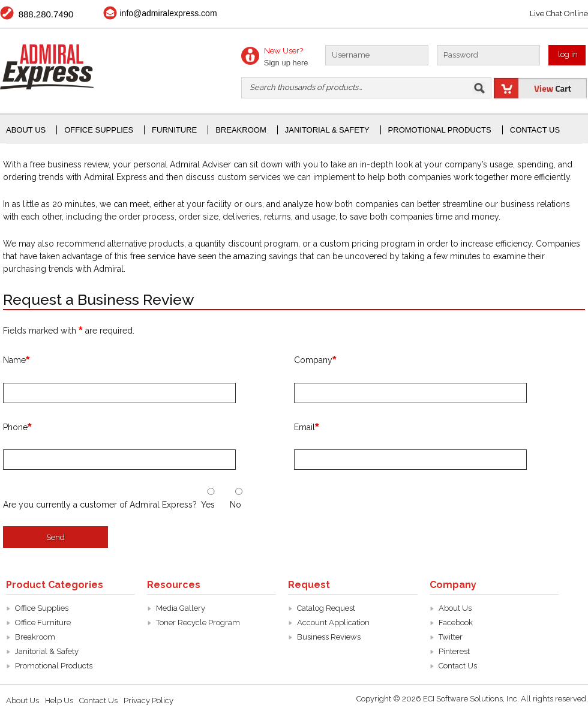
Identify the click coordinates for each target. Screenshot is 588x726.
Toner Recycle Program (198, 622)
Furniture (174, 130)
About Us (26, 130)
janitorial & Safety (327, 130)
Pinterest (454, 651)
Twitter (451, 637)
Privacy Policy (148, 700)
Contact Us (535, 130)
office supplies (99, 130)
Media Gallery (181, 608)
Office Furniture (43, 622)
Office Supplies (42, 608)
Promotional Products (440, 130)
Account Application (333, 622)
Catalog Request (326, 608)
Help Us (59, 700)
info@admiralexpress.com (169, 13)
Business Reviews (329, 637)
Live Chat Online (559, 13)
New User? (283, 51)
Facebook (456, 622)
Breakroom (241, 130)
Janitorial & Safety (47, 651)
